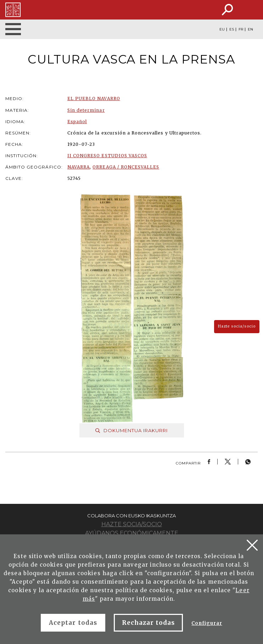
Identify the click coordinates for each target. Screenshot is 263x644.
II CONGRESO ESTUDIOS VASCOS (107, 156)
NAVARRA (79, 167)
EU (222, 29)
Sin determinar (86, 110)
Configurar (207, 623)
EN (250, 29)
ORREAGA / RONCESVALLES (126, 167)
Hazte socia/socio (237, 326)
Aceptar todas (73, 623)
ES (232, 29)
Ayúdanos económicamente (132, 533)
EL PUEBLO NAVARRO (94, 98)
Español (77, 122)
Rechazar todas (149, 623)
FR (241, 29)
